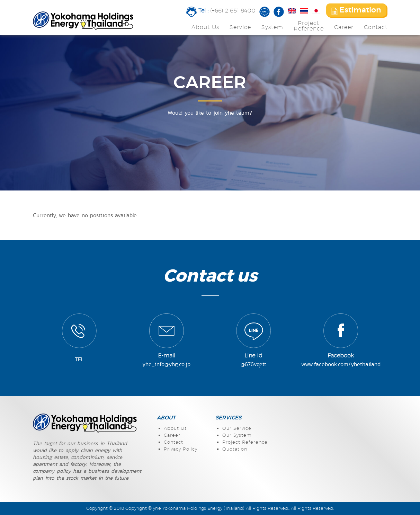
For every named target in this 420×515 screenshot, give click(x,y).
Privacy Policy (181, 449)
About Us (205, 27)
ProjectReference (309, 26)
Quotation (235, 449)
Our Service (237, 429)
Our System (237, 436)
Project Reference (245, 442)
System (272, 27)
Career (344, 27)
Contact (376, 27)
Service (240, 27)
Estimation (356, 11)
